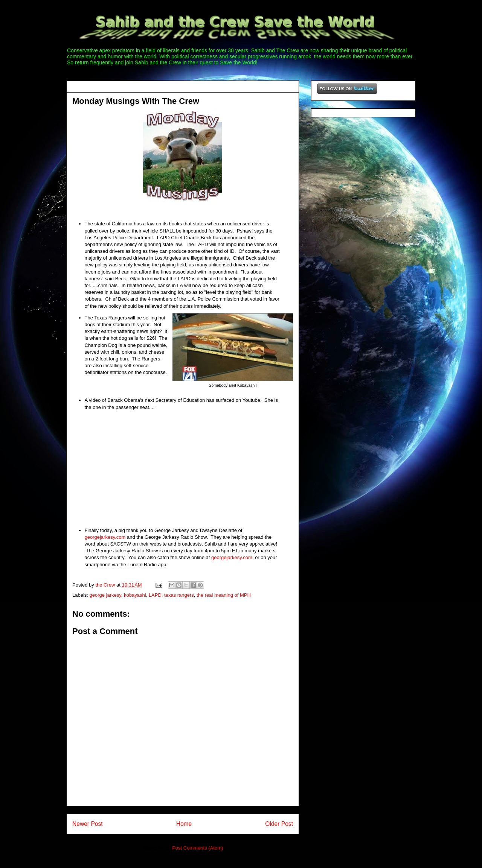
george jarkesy (105, 595)
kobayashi (135, 595)
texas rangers (179, 595)
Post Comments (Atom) (198, 848)
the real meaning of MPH (224, 595)
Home (184, 824)
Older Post (279, 824)
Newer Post (88, 824)
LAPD (155, 595)
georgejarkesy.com (105, 537)
